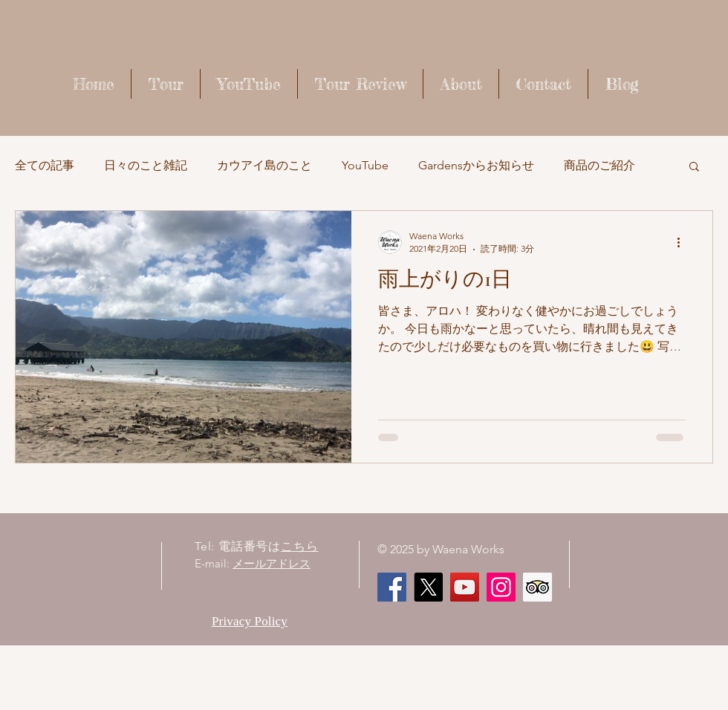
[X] (428, 587)
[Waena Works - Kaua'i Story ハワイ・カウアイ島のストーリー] (465, 587)
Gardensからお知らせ (476, 165)
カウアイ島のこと (264, 165)
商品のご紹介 (599, 165)
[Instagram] (501, 587)
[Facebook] (392, 587)
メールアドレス (272, 563)
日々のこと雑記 (146, 165)
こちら (299, 546)
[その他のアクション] (683, 242)
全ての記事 (45, 165)
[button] (694, 167)
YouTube (365, 165)
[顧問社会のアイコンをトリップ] (537, 587)
